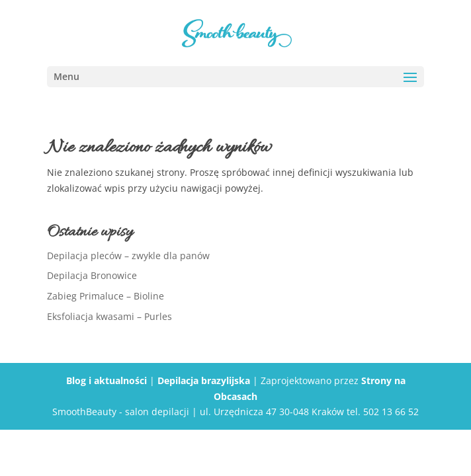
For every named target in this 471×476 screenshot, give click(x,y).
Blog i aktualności (107, 380)
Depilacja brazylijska (204, 380)
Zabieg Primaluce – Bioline (106, 296)
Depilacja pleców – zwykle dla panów (128, 256)
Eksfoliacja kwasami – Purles (109, 316)
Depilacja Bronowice (92, 275)
